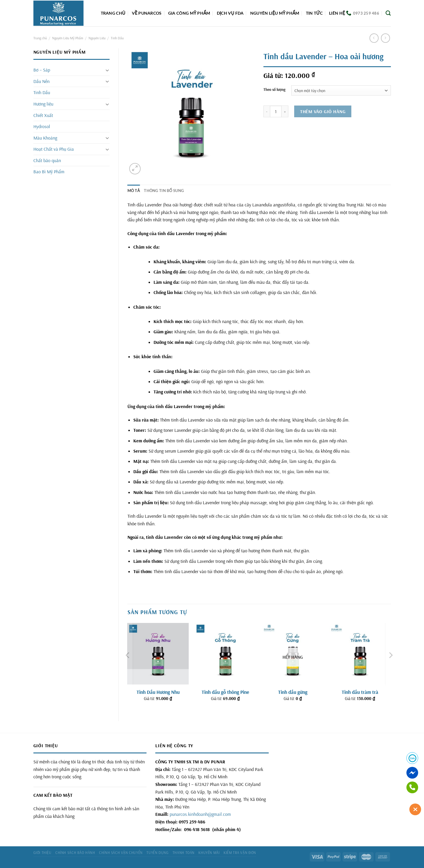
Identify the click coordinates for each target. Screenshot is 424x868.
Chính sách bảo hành (75, 853)
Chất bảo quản (47, 160)
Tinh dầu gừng (293, 692)
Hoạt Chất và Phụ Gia (54, 149)
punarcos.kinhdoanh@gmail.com (200, 814)
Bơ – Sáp (42, 70)
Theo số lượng (274, 90)
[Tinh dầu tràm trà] (360, 654)
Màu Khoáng (45, 138)
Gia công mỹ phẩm (189, 13)
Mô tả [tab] (134, 191)
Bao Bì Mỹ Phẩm (49, 171)
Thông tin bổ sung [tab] (164, 191)
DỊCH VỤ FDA (230, 13)
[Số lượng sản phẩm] (276, 111)
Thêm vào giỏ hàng (323, 111)
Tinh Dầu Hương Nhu (158, 692)
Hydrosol (42, 126)
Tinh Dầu (117, 38)
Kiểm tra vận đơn (240, 853)
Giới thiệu (42, 853)
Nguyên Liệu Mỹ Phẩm (68, 38)
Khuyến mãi (209, 853)
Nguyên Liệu (97, 38)
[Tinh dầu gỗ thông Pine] (225, 654)
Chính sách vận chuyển (121, 853)
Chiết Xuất (43, 115)
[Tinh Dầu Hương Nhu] (158, 654)
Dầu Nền (41, 81)
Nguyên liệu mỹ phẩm (275, 13)
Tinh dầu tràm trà (360, 692)
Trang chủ (113, 13)
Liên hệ (337, 13)
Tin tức (314, 13)
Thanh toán (184, 853)
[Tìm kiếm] (388, 13)
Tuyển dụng (157, 853)
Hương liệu (43, 104)
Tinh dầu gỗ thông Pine (225, 692)
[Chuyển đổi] (107, 70)
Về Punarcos (147, 13)
